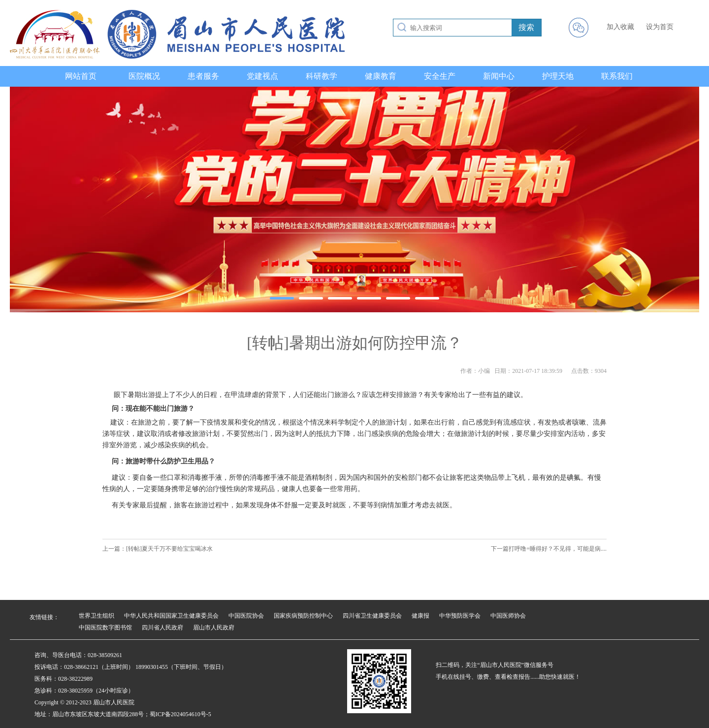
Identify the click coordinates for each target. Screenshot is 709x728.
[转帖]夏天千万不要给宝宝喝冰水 (169, 549)
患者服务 (203, 76)
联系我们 (617, 76)
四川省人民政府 (162, 628)
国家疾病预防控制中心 (303, 616)
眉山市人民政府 (214, 628)
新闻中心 (499, 76)
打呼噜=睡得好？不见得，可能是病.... (558, 549)
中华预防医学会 (460, 616)
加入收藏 (620, 27)
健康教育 (381, 76)
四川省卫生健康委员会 (372, 616)
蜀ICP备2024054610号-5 (180, 714)
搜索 (526, 27)
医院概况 (144, 76)
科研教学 (322, 76)
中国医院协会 (246, 616)
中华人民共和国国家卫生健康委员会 (171, 616)
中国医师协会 (508, 616)
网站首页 (81, 76)
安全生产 (440, 76)
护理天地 (558, 76)
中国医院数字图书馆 (105, 628)
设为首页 (660, 27)
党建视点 (262, 76)
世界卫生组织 (97, 616)
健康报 (420, 616)
